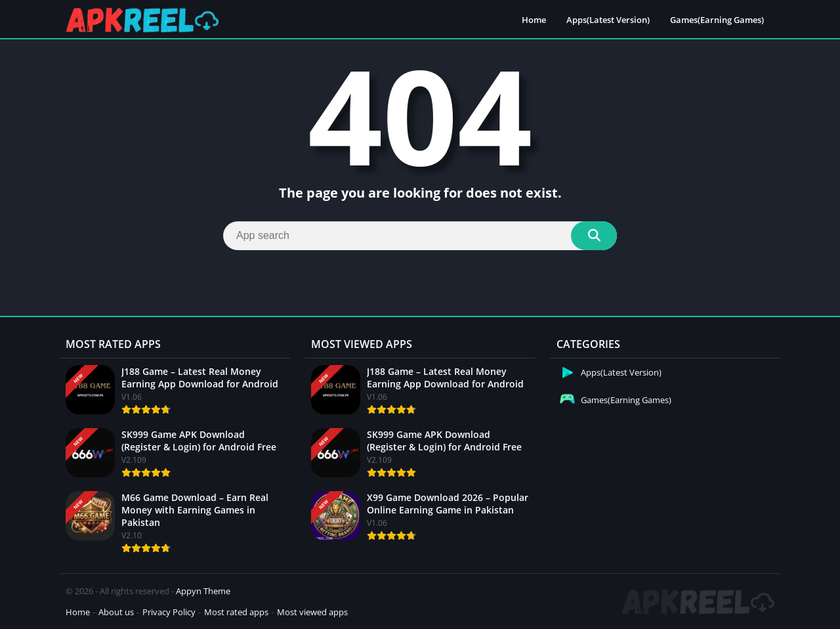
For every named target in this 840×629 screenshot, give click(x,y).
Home (534, 20)
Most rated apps (236, 612)
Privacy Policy (169, 612)
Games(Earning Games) (717, 20)
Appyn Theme (203, 591)
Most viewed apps (312, 612)
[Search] (420, 236)
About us (116, 612)
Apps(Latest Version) (608, 20)
